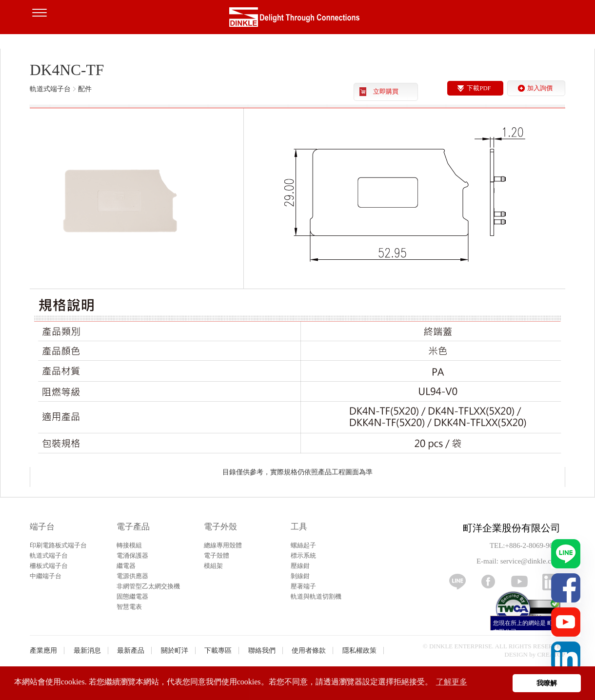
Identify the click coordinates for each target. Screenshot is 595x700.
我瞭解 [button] (547, 683)
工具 (299, 527)
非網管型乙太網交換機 (148, 586)
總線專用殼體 (223, 545)
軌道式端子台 (49, 555)
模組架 (213, 566)
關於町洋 (175, 651)
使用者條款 (309, 651)
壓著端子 (303, 586)
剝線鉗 (300, 576)
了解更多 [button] (452, 682)
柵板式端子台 (49, 566)
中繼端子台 (46, 576)
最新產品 (131, 651)
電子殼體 (217, 555)
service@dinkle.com (530, 561)
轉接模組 (129, 545)
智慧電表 (129, 607)
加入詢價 (540, 88)
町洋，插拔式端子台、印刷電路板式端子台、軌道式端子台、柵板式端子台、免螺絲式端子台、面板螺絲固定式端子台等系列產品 (297, 19)
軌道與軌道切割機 (316, 596)
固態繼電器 (132, 596)
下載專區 (218, 651)
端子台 (42, 527)
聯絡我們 (262, 651)
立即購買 (386, 92)
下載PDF (479, 88)
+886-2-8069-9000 (533, 545)
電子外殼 (220, 527)
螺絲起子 (303, 545)
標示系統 (303, 555)
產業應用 (43, 651)
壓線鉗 (300, 566)
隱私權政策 (359, 651)
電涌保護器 (132, 555)
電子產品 (133, 527)
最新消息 (87, 651)
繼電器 (126, 566)
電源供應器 (132, 576)
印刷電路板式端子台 (58, 545)
